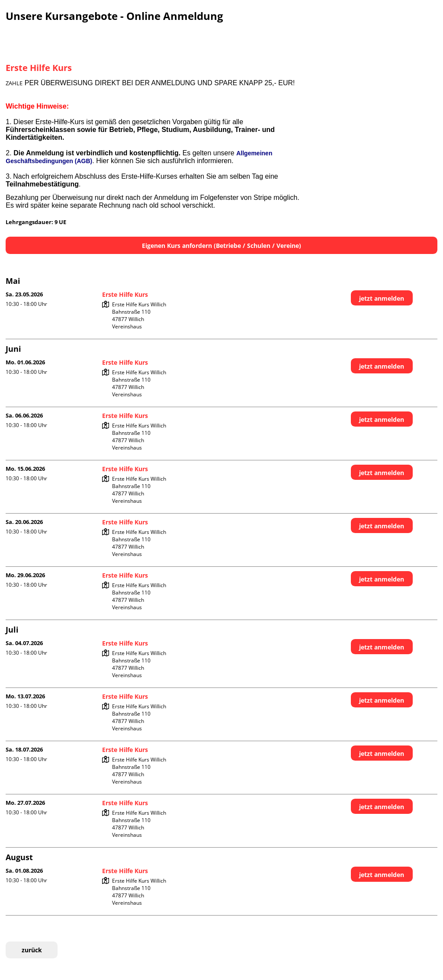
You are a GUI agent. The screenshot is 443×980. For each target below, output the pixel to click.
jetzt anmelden (382, 298)
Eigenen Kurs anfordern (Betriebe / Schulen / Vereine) (221, 246)
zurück (32, 950)
